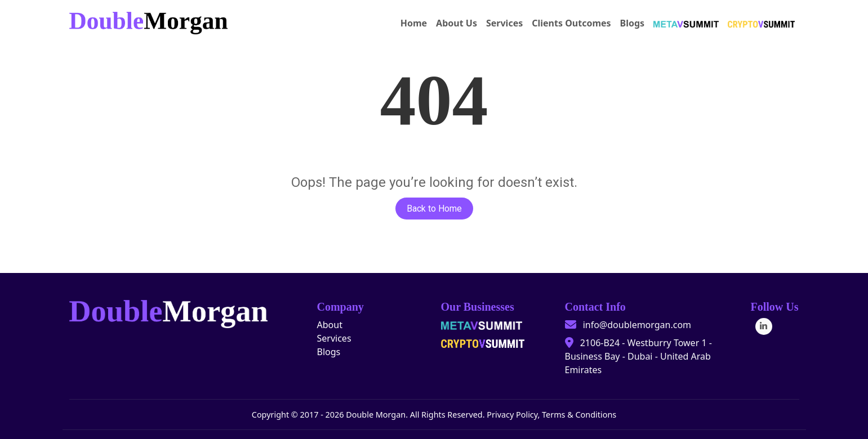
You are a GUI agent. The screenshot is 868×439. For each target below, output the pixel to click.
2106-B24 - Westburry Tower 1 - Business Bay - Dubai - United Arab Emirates (638, 356)
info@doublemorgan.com (637, 325)
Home (414, 23)
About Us (457, 23)
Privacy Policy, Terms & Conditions (551, 415)
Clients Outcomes (571, 23)
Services (504, 23)
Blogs (633, 23)
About (330, 325)
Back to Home (434, 209)
